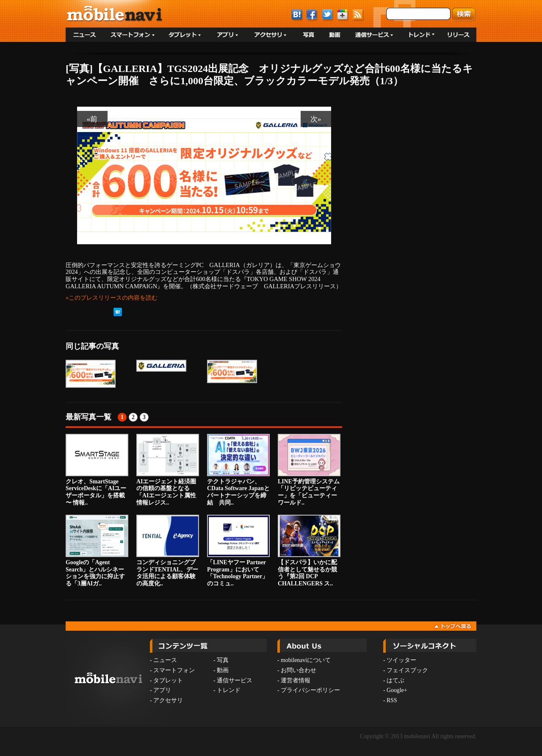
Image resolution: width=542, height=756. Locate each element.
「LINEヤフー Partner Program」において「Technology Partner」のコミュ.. (238, 551)
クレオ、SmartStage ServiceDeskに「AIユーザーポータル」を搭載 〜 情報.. (97, 470)
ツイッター (401, 660)
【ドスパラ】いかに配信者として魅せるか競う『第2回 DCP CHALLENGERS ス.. (309, 551)
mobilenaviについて (306, 660)
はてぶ (395, 680)
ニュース (165, 660)
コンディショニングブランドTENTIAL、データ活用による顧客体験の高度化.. (168, 551)
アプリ (162, 690)
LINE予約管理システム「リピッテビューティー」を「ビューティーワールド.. (309, 470)
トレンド (229, 690)
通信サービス (235, 680)
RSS (392, 700)
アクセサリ (168, 700)
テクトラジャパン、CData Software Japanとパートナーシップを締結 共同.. (238, 470)
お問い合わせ (299, 670)
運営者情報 (296, 680)
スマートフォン (174, 670)
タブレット (168, 680)
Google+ (397, 690)
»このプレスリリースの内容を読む (112, 298)
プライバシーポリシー (310, 690)
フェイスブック (407, 670)
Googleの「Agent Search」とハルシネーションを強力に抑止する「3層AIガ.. (97, 551)
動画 (223, 670)
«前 (92, 119)
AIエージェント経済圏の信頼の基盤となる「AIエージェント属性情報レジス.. (168, 470)
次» (316, 119)
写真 (223, 660)
